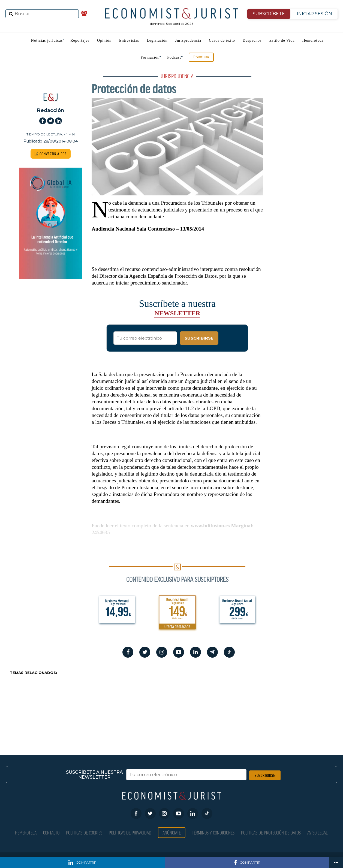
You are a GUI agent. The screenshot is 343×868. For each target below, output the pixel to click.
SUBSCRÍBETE (269, 14)
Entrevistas (129, 40)
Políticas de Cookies (84, 832)
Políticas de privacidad (130, 832)
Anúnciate (172, 832)
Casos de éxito (222, 40)
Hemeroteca (313, 40)
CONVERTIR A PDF (51, 154)
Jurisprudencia (188, 40)
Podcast (174, 57)
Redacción (51, 110)
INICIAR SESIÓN (315, 14)
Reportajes (80, 40)
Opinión (104, 40)
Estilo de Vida (282, 40)
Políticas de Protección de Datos (271, 832)
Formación (150, 57)
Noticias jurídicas (47, 40)
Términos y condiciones (213, 832)
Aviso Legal (318, 832)
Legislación (157, 40)
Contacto (51, 832)
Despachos (252, 40)
